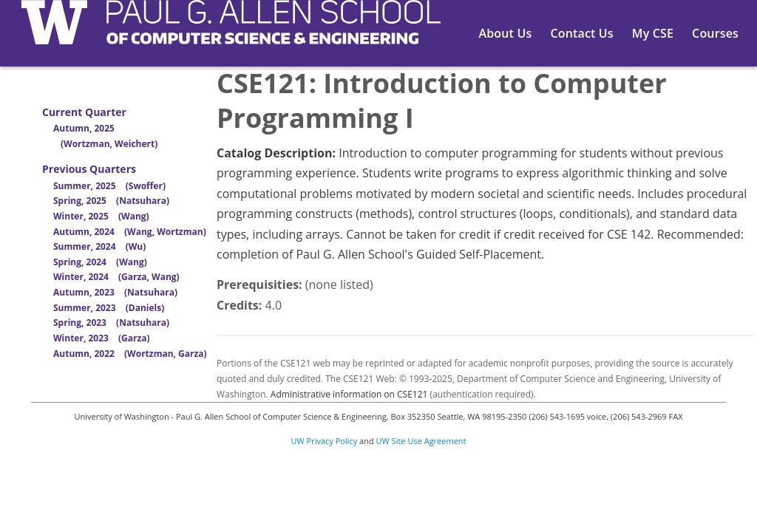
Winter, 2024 (116, 277)
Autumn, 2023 (115, 292)
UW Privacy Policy (325, 441)
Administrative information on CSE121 (349, 394)
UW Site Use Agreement (421, 441)
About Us (506, 33)
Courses (715, 33)
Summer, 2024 (99, 246)
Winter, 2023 (102, 338)
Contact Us (581, 33)
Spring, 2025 (111, 201)
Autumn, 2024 (130, 232)
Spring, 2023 (111, 323)
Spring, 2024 (100, 262)
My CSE (653, 33)
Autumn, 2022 (130, 354)
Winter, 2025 (101, 216)
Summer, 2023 (109, 308)
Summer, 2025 (109, 186)
